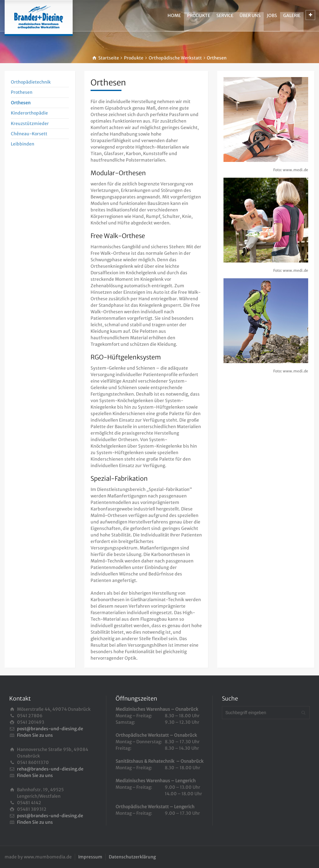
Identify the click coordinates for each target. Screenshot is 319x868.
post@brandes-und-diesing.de (50, 729)
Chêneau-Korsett (29, 134)
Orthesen (21, 103)
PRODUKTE (199, 15)
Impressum (90, 857)
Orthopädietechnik (31, 82)
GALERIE (292, 15)
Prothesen (22, 92)
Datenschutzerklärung (132, 857)
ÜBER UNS (250, 15)
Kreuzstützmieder (30, 124)
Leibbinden (23, 144)
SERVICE (225, 15)
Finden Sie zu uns (35, 735)
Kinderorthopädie (29, 113)
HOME (174, 15)
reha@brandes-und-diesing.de (50, 769)
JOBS (272, 15)
